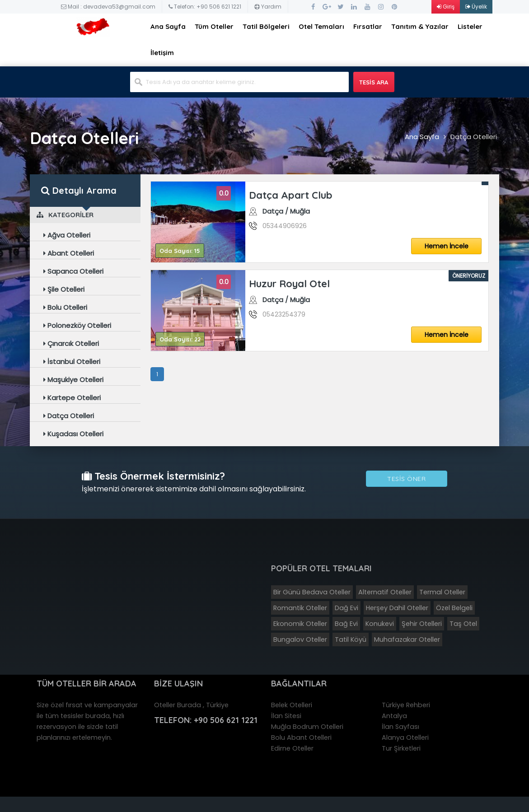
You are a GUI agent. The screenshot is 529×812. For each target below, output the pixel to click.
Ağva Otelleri (67, 235)
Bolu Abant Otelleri (301, 737)
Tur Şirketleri (401, 748)
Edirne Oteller (292, 748)
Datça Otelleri (474, 137)
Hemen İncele (447, 246)
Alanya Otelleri (405, 737)
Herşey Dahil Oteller (397, 608)
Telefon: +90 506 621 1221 (205, 7)
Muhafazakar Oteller (407, 639)
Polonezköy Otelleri (77, 325)
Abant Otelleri (69, 253)
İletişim (162, 53)
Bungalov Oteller (300, 639)
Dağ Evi (346, 608)
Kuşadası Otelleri (73, 434)
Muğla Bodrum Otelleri (307, 727)
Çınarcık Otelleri (71, 343)
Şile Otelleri (64, 289)
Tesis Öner (406, 479)
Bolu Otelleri (65, 307)
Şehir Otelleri (422, 624)
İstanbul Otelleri (72, 362)
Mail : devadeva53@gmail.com (108, 7)
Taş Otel (463, 624)
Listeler (470, 26)
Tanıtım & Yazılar (420, 26)
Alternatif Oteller (385, 592)
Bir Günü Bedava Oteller (312, 592)
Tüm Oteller (214, 26)
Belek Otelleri (292, 705)
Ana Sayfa (168, 26)
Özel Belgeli (454, 608)
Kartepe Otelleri (72, 398)
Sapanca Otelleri (73, 271)
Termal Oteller (442, 592)
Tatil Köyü (351, 639)
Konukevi (380, 624)
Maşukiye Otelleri (73, 380)
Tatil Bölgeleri (266, 26)
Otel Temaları (321, 26)
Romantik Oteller (300, 608)
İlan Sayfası (400, 727)
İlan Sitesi (286, 716)
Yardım (268, 7)
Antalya (394, 716)
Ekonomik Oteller (300, 624)
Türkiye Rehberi (406, 705)
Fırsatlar (368, 26)
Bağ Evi (346, 624)
